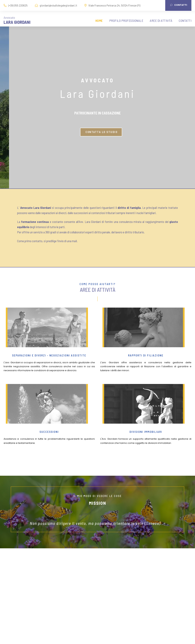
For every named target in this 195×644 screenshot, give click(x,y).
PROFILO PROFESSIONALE (126, 21)
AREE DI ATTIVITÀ (161, 21)
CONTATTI (185, 21)
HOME (99, 21)
